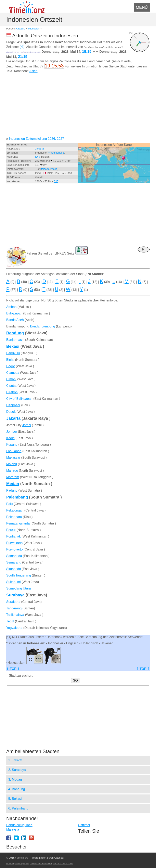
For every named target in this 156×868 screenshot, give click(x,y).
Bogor (11, 366)
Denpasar (13, 405)
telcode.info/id (49, 169)
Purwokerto (15, 549)
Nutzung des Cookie (63, 864)
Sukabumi (14, 582)
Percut (11, 530)
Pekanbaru (14, 517)
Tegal (10, 621)
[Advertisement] (78, 106)
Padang (12, 490)
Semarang (14, 562)
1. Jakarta (15, 760)
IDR (37, 157)
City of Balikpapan (19, 399)
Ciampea (13, 373)
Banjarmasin (15, 340)
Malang (12, 464)
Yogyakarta (14, 628)
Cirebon (12, 392)
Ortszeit (20, 29)
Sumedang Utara (19, 588)
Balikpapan (14, 313)
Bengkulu (13, 353)
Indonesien (33, 29)
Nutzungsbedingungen (17, 864)
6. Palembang (18, 808)
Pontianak (14, 536)
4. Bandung (17, 789)
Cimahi (11, 379)
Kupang (12, 445)
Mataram (13, 477)
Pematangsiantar (19, 523)
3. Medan (15, 780)
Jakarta (40, 149)
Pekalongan (15, 510)
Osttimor (84, 825)
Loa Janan (14, 451)
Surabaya (15, 595)
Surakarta (13, 602)
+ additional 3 (56, 153)
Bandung (15, 333)
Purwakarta (15, 543)
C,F (56, 181)
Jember (12, 432)
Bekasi (13, 346)
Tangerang (14, 608)
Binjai (10, 360)
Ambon (11, 307)
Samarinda (14, 556)
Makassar (13, 458)
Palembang (17, 497)
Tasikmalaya (15, 615)
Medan (13, 484)
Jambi (27, 425)
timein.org (23, 858)
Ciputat (11, 386)
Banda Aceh (15, 320)
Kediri (10, 438)
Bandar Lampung (43, 326)
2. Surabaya (17, 770)
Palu (10, 504)
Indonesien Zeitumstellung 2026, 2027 (36, 139)
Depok (11, 412)
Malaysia (13, 830)
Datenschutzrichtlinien (41, 864)
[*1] (22, 47)
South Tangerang (19, 575)
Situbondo (14, 569)
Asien (34, 71)
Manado (12, 471)
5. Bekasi (15, 799)
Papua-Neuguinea (19, 825)
